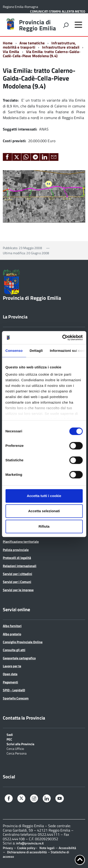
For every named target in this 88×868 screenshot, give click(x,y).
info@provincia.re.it (30, 843)
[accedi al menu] (78, 25)
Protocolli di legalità (17, 558)
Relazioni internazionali (20, 566)
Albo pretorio (12, 634)
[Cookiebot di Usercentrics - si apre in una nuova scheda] (63, 338)
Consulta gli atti (14, 650)
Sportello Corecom (16, 698)
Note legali (47, 848)
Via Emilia (11, 52)
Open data (10, 674)
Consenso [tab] (14, 351)
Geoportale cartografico (19, 658)
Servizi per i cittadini (17, 574)
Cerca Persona (17, 753)
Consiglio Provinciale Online (23, 642)
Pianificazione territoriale (21, 542)
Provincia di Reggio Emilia (37, 25)
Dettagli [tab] (36, 351)
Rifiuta (44, 526)
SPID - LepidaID (14, 690)
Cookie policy (26, 848)
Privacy (8, 848)
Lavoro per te (12, 666)
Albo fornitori (12, 626)
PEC (9, 739)
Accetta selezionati (44, 511)
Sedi (10, 734)
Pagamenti (10, 682)
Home (8, 43)
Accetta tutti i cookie (44, 496)
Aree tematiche (32, 43)
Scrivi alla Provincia (20, 744)
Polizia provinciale (16, 550)
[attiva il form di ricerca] (66, 25)
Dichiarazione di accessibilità (27, 852)
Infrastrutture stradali (61, 47)
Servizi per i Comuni (17, 582)
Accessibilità (67, 848)
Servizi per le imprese (18, 590)
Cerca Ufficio (15, 748)
